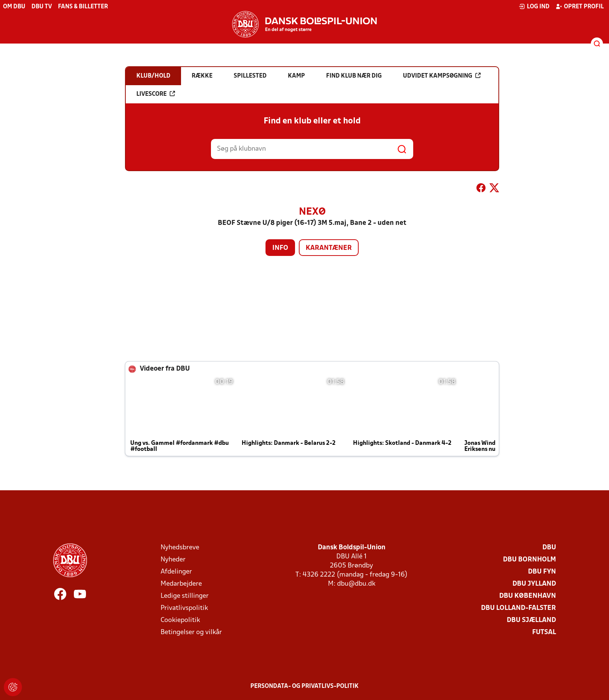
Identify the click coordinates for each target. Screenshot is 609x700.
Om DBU (14, 7)
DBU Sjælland (531, 620)
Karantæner (329, 248)
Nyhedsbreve (180, 548)
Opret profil (580, 6)
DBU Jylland (534, 584)
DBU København (528, 596)
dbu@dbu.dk (356, 584)
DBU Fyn (542, 572)
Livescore (156, 94)
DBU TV (42, 7)
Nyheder (173, 560)
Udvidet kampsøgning (442, 76)
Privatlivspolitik (184, 608)
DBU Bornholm (529, 560)
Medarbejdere (181, 584)
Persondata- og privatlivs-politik (304, 686)
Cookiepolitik (180, 620)
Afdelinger (176, 572)
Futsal (544, 632)
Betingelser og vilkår (191, 632)
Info (280, 248)
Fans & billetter (83, 7)
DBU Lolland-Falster (518, 608)
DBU (549, 548)
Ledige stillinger (185, 596)
